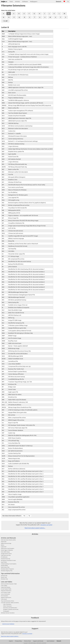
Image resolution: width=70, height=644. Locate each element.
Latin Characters (7, 604)
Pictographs (6, 611)
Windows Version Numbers (8, 613)
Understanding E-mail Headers (9, 564)
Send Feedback (51, 641)
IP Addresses (4, 557)
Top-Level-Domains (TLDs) (7, 601)
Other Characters (7, 606)
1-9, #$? (5, 21)
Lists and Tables (7, 582)
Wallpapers (34, 2)
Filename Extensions (6, 591)
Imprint (11, 641)
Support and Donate (38, 641)
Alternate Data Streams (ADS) (8, 540)
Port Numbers (5, 596)
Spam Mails (4, 562)
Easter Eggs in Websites (7, 550)
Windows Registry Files (7, 571)
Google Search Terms (6, 554)
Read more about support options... (35, 528)
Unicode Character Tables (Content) (10, 603)
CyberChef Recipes (6, 587)
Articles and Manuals (8, 538)
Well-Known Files (5, 567)
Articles (18, 2)
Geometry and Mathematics (10, 608)
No (29, 516)
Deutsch (59, 2)
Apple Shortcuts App (6, 543)
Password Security (6, 559)
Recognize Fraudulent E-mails (8, 560)
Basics (3, 545)
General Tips (4, 576)
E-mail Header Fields (6, 589)
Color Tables (4, 586)
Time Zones (4, 599)
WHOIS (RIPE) (4, 565)
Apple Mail (4, 542)
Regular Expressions (6, 597)
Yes (24, 516)
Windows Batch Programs (7, 569)
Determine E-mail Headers (8, 548)
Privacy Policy (18, 641)
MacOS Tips (4, 577)
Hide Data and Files (6, 555)
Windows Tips (4, 579)
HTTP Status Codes (6, 592)
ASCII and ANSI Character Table (9, 584)
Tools (11, 2)
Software (25, 2)
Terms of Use (27, 641)
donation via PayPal (47, 525)
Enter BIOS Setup (5, 552)
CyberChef (4, 547)
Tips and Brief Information (10, 573)
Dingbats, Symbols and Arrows (11, 609)
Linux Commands (5, 594)
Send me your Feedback (8, 624)
